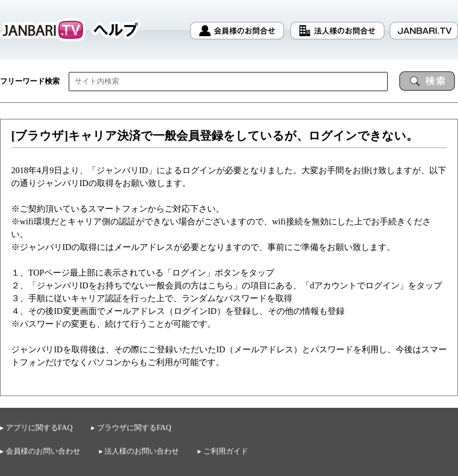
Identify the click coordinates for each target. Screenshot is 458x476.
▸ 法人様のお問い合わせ (139, 451)
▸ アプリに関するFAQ (36, 427)
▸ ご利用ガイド (223, 451)
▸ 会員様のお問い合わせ (40, 451)
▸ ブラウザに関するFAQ (131, 428)
